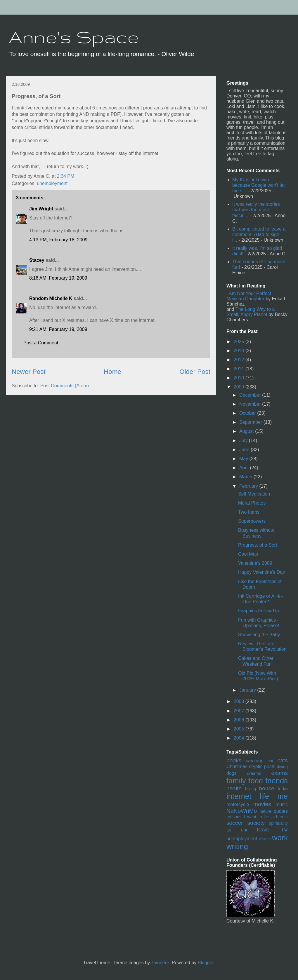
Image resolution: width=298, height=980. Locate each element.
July (244, 441)
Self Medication (254, 494)
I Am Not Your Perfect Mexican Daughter (249, 296)
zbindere (160, 963)
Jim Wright (41, 209)
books (234, 760)
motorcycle (238, 804)
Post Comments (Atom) (65, 386)
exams (279, 773)
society (256, 823)
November (251, 404)
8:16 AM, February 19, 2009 (58, 278)
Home (112, 372)
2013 (240, 351)
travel (264, 830)
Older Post (195, 372)
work (280, 838)
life (265, 796)
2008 (240, 701)
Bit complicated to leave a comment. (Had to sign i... (259, 234)
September (251, 422)
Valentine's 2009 (255, 563)
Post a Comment (41, 343)
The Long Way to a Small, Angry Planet (251, 312)
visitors (265, 839)
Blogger (206, 963)
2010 (240, 378)
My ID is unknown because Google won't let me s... (258, 185)
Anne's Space (74, 37)
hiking (251, 789)
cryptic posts (262, 767)
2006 (240, 720)
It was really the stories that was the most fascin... (256, 210)
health (234, 788)
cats (283, 760)
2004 (240, 738)
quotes (281, 811)
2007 (240, 711)
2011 (240, 369)
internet (239, 796)
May (244, 459)
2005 (240, 729)
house (267, 788)
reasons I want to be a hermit (257, 817)
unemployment (52, 183)
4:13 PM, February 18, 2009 (58, 240)
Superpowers (252, 521)
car (271, 761)
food (256, 781)
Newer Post (29, 372)
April (245, 468)
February (249, 486)
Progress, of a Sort (258, 545)
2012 (240, 360)
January (248, 690)
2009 (240, 387)
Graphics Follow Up (259, 611)
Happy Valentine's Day (261, 572)
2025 (240, 342)
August (247, 431)
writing (237, 846)
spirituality (278, 823)
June (245, 450)
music (282, 804)
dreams (254, 773)
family (236, 781)
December (251, 395)
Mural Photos (252, 503)
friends (277, 781)
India (283, 789)
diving (282, 767)
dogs (232, 773)
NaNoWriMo (242, 811)
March (246, 477)
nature (265, 811)
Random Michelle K (51, 298)
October (248, 413)
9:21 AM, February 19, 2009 (58, 329)
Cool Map (248, 554)
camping (254, 761)
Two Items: (249, 512)
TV (284, 830)
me (283, 796)
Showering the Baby (259, 635)
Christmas (237, 767)
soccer (235, 823)
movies (262, 804)
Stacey (37, 260)
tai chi (237, 830)
